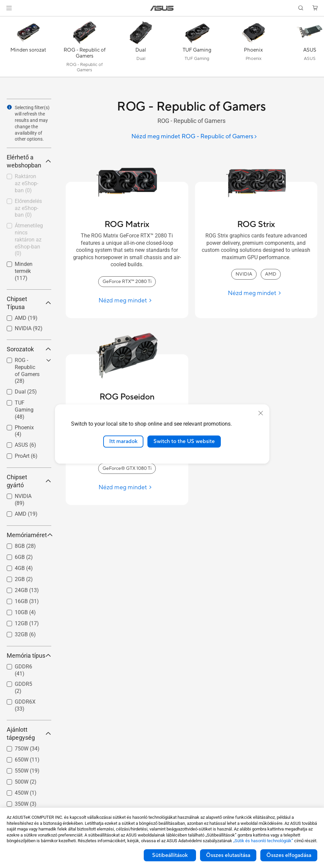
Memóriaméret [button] (29, 535)
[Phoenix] (253, 48)
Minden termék (24, 271)
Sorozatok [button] (29, 349)
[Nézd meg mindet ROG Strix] (256, 293)
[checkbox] (26, 371)
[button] (9, 8)
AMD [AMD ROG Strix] (271, 274)
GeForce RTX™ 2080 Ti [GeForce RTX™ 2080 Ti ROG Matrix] (127, 282)
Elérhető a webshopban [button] (29, 161)
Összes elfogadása (289, 855)
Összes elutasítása (228, 855)
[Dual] (141, 48)
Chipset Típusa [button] (29, 303)
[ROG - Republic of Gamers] (84, 48)
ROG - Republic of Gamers (27, 371)
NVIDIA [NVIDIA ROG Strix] (244, 274)
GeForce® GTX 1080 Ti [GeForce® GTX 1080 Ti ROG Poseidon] (127, 468)
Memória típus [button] (29, 656)
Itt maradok (123, 441)
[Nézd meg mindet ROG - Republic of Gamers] (194, 137)
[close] (261, 413)
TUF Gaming (24, 410)
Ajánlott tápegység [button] (29, 734)
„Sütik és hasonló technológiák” (263, 841)
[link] (162, 8)
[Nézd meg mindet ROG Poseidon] (127, 487)
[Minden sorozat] (28, 48)
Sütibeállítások (170, 855)
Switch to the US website (184, 441)
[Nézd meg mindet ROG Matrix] (127, 301)
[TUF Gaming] (197, 48)
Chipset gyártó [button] (29, 481)
